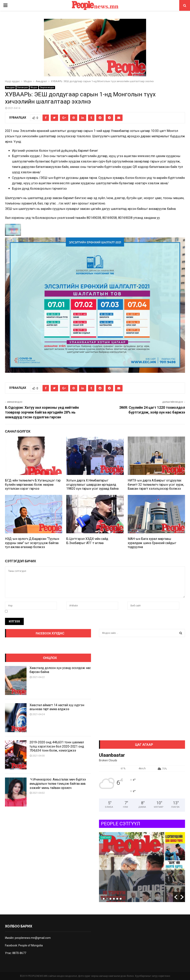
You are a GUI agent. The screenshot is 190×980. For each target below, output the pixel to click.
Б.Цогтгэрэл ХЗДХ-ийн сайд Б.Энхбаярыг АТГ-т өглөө (87, 541)
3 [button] (110, 899)
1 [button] (104, 899)
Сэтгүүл (105, 838)
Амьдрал (10, 87)
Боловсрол (23, 87)
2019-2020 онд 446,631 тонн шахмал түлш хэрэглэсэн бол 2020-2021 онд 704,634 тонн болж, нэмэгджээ (57, 746)
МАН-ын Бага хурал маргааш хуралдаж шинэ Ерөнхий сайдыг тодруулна (152, 543)
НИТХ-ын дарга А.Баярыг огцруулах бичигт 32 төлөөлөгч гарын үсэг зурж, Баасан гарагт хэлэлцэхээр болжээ (156, 485)
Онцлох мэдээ (47, 87)
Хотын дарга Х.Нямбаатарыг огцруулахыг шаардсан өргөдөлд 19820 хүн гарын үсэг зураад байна (92, 485)
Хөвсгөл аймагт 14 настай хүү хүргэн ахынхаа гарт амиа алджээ (57, 707)
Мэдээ (34, 87)
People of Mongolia (31, 945)
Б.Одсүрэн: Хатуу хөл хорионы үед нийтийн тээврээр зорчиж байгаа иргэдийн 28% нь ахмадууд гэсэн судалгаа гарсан (42, 412)
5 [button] (117, 899)
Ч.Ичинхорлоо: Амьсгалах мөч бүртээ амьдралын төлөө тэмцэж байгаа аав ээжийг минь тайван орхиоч (58, 784)
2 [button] (107, 899)
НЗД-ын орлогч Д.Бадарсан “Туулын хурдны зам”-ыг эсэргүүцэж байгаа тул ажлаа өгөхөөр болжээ (32, 543)
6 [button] (121, 899)
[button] (176, 897)
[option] (142, 867)
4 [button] (114, 899)
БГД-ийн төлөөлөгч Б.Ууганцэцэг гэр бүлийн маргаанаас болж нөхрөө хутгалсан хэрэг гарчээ (33, 485)
